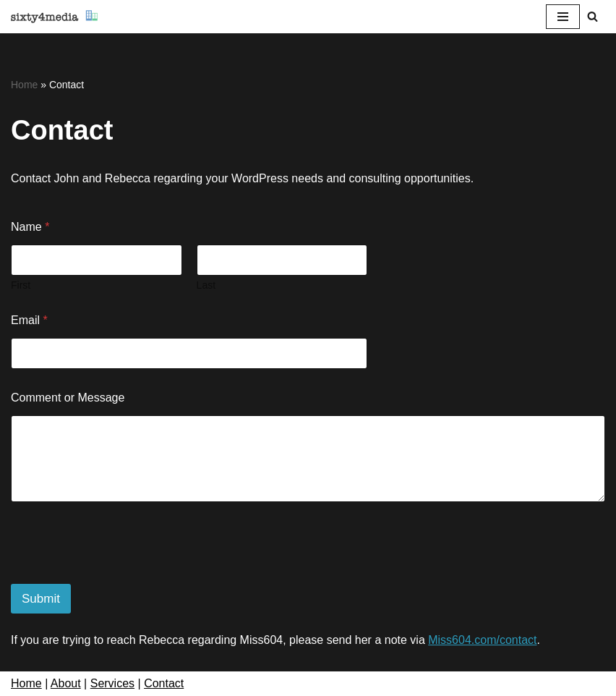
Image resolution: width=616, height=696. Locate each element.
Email (29, 320)
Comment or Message (68, 398)
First (21, 285)
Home (24, 85)
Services (112, 683)
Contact (164, 683)
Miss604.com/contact (482, 640)
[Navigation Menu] (563, 17)
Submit (41, 599)
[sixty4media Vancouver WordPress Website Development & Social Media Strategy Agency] (54, 17)
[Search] (593, 16)
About (66, 683)
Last (206, 285)
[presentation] (121, 574)
